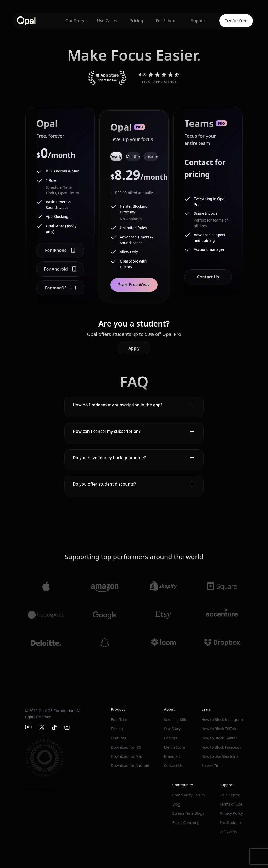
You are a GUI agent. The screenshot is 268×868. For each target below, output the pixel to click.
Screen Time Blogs (188, 813)
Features (118, 738)
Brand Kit (172, 756)
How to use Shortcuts (220, 756)
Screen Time (212, 765)
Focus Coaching (186, 822)
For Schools (167, 21)
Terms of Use (231, 804)
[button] (134, 405)
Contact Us (173, 765)
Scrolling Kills (175, 720)
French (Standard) (40, 789)
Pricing (136, 21)
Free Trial (119, 720)
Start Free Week (134, 285)
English (31, 784)
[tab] (116, 156)
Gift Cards (228, 832)
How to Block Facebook (222, 747)
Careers (171, 738)
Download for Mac (127, 756)
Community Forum (189, 795)
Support (199, 21)
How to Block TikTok (219, 729)
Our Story (75, 21)
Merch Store (174, 747)
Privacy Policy (231, 813)
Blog (176, 804)
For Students (231, 822)
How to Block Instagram (222, 720)
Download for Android (130, 765)
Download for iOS (126, 747)
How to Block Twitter (219, 738)
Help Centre (230, 795)
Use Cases (107, 21)
